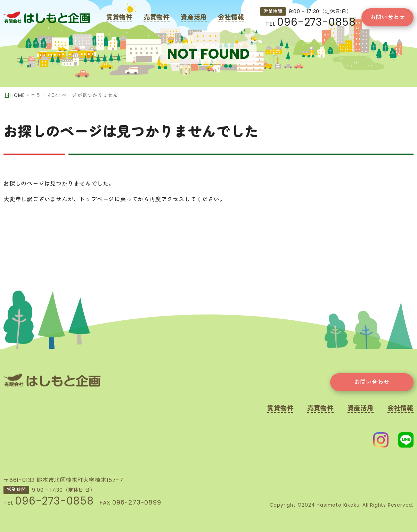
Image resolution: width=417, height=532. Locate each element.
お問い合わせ (388, 17)
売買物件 (157, 17)
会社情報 (231, 17)
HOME (18, 95)
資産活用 (194, 17)
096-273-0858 (316, 22)
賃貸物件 (119, 17)
